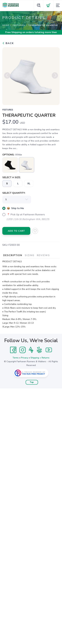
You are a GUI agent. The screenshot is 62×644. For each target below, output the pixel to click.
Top (32, 382)
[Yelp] (39, 350)
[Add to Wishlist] (35, 231)
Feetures (19, 25)
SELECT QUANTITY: (14, 193)
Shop (6, 25)
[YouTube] (49, 350)
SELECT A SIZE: (11, 177)
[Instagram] (23, 350)
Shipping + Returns (40, 358)
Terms (16, 358)
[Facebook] (13, 350)
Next (55, 77)
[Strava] (31, 350)
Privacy (25, 358)
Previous (7, 77)
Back (8, 43)
